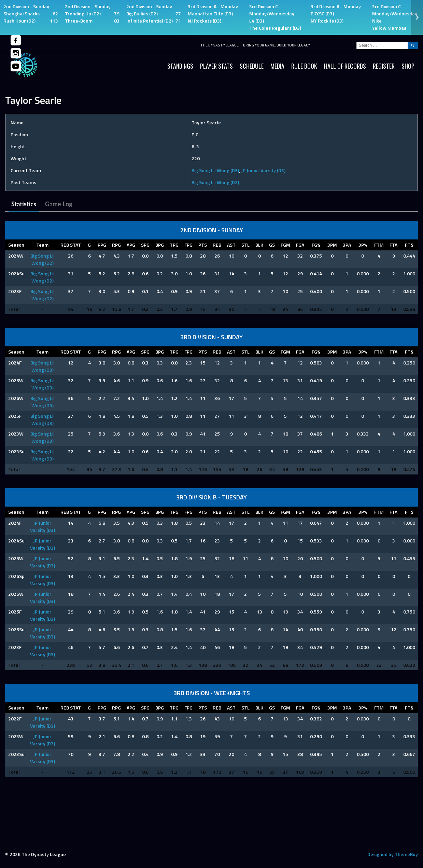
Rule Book (304, 66)
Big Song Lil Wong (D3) (215, 170)
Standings (180, 66)
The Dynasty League (220, 45)
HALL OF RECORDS (345, 66)
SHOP (408, 66)
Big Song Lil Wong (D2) (215, 182)
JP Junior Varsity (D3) (263, 170)
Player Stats (216, 66)
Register (384, 66)
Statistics (24, 204)
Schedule (252, 66)
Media (277, 66)
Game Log (59, 204)
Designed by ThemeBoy (393, 854)
